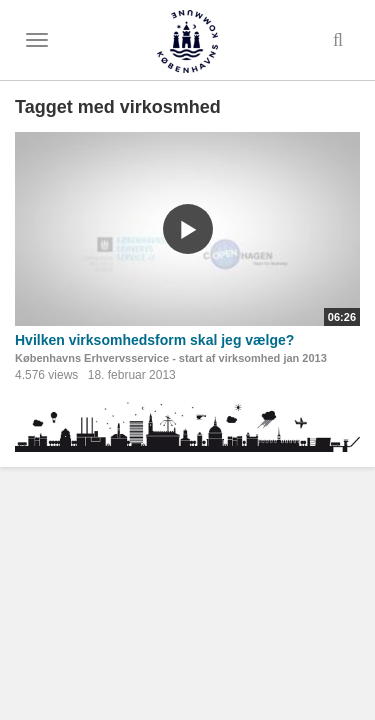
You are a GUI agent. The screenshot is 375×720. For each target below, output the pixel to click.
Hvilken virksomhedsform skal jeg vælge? (154, 340)
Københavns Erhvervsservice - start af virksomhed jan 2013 (171, 358)
